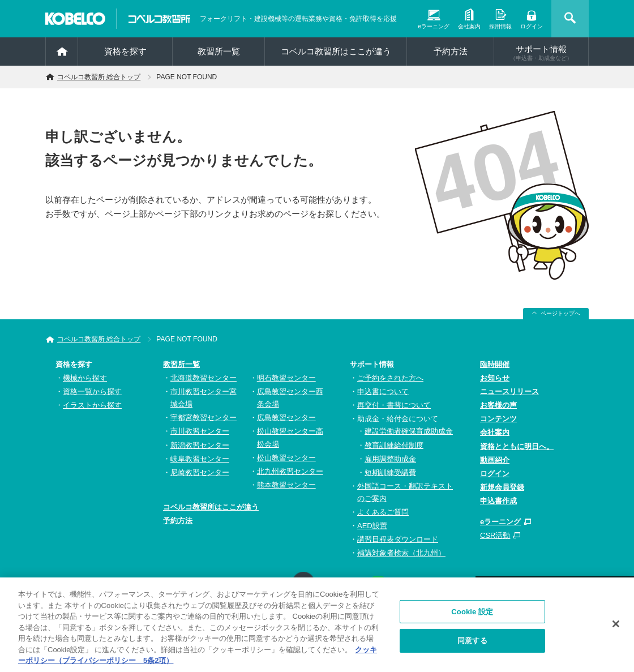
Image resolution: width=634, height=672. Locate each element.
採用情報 (500, 26)
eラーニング (434, 26)
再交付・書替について (394, 405)
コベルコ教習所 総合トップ (99, 77)
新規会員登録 (502, 487)
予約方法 (451, 51)
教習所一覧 (181, 364)
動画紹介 (495, 460)
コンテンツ (498, 419)
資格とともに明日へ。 (517, 446)
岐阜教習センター (200, 459)
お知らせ (495, 378)
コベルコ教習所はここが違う (336, 51)
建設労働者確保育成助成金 (409, 431)
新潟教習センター (200, 445)
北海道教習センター (204, 378)
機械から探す (85, 378)
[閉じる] (616, 627)
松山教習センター (286, 458)
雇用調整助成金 (390, 459)
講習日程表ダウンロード (398, 539)
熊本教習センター (286, 485)
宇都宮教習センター (204, 418)
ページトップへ (560, 313)
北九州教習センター (290, 471)
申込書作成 (498, 501)
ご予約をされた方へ (390, 378)
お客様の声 (498, 405)
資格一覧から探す (92, 391)
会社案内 (469, 26)
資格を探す (125, 51)
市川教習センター (200, 431)
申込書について (383, 391)
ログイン (532, 26)
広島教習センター (286, 418)
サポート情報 (541, 53)
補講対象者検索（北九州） (401, 553)
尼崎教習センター (200, 472)
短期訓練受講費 (390, 472)
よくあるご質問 (383, 512)
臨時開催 (495, 364)
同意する (472, 644)
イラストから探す (92, 405)
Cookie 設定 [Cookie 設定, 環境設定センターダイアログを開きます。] (472, 615)
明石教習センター (286, 378)
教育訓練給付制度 (394, 445)
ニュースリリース (509, 391)
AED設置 (372, 526)
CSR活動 (495, 535)
